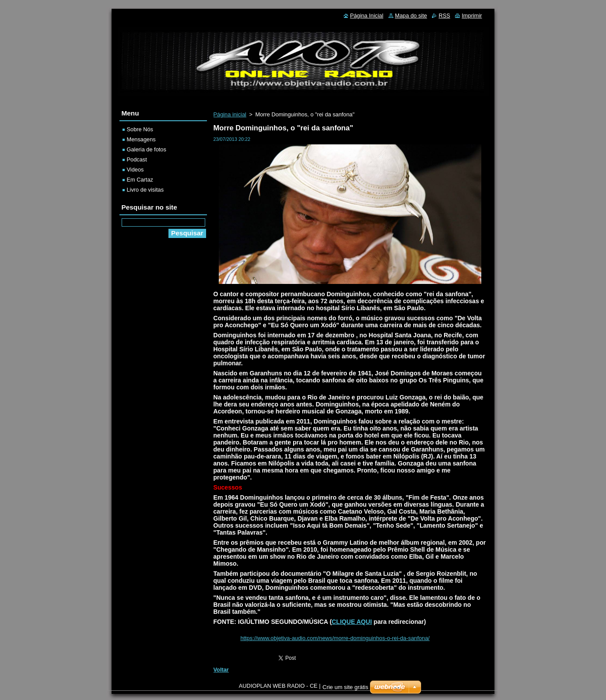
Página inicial (230, 114)
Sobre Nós (140, 129)
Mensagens (141, 139)
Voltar (221, 670)
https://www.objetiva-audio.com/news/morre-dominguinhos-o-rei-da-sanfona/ (335, 638)
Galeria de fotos (147, 149)
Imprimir (472, 16)
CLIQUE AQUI (352, 622)
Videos (135, 170)
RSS (444, 16)
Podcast (137, 159)
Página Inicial (367, 16)
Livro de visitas (145, 190)
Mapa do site (411, 16)
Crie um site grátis (345, 687)
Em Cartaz (140, 180)
